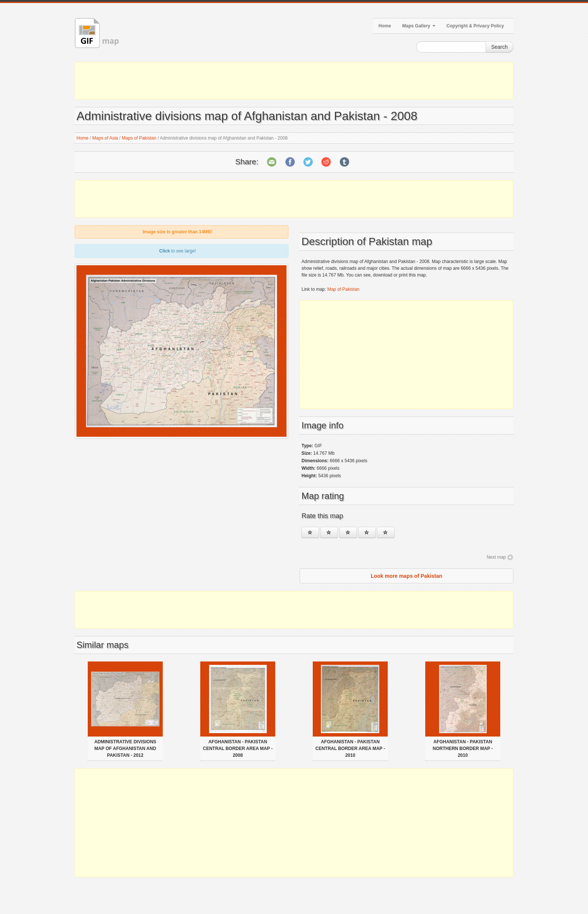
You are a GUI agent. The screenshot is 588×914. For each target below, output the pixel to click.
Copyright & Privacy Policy (475, 26)
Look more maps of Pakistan (407, 576)
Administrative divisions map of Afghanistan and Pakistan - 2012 (125, 749)
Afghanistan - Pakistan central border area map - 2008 (238, 749)
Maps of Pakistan (139, 138)
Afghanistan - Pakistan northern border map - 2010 (463, 749)
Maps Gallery (419, 26)
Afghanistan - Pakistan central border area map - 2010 (350, 749)
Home (385, 26)
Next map (496, 557)
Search (499, 47)
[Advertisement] (294, 81)
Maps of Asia (105, 138)
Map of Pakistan (343, 289)
